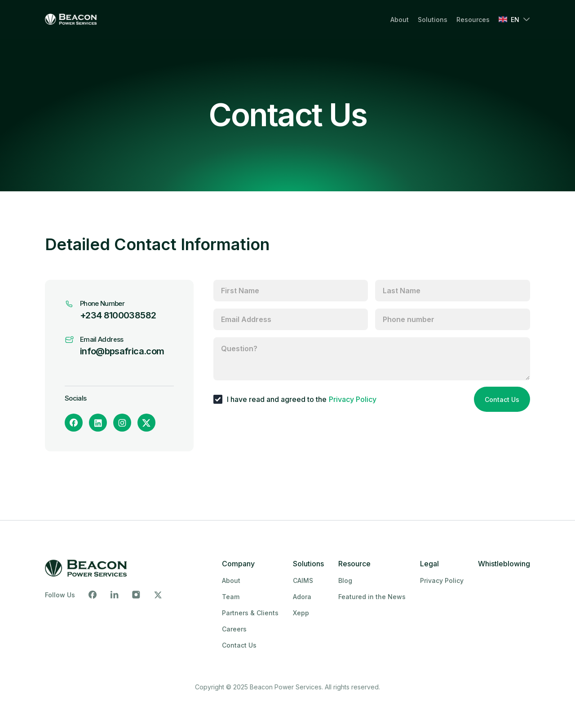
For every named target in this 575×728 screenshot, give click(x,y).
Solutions (433, 20)
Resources (473, 20)
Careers (234, 629)
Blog (345, 580)
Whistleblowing (504, 564)
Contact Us (502, 399)
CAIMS (303, 580)
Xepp (301, 613)
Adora (302, 597)
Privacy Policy (353, 399)
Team (231, 597)
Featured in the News (372, 597)
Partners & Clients (250, 613)
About (400, 20)
